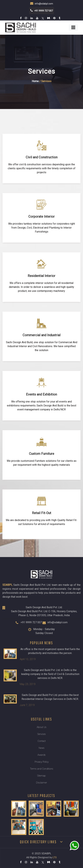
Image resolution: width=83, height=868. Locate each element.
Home (35, 81)
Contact (42, 741)
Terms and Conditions (42, 769)
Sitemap (41, 776)
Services (42, 734)
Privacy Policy (42, 762)
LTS (55, 857)
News (42, 748)
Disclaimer (41, 783)
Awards (42, 755)
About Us (42, 727)
